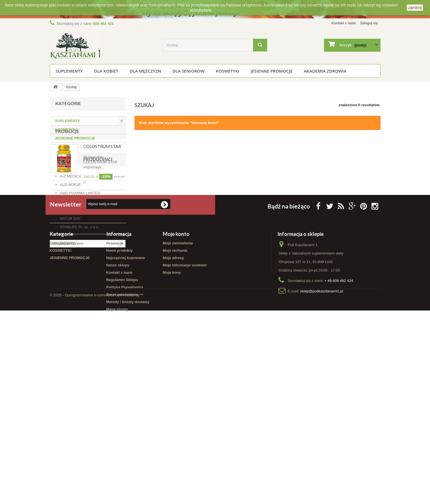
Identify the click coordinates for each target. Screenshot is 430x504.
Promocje (67, 158)
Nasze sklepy (118, 424)
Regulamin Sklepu (122, 439)
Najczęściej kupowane (126, 417)
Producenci (70, 246)
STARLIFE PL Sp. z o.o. (79, 311)
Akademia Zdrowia (325, 71)
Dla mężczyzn (145, 71)
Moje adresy (173, 417)
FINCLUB (67, 294)
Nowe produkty (120, 409)
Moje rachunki (175, 409)
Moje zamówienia (178, 402)
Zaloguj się (368, 23)
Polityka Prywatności (125, 446)
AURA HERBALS (74, 285)
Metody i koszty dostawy (128, 461)
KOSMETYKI (227, 71)
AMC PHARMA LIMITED (80, 277)
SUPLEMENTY (69, 71)
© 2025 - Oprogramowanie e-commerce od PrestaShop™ (97, 489)
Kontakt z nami (340, 23)
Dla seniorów (188, 71)
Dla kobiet (106, 71)
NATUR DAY (70, 302)
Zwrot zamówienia (122, 454)
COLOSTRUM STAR (102, 173)
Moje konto (176, 393)
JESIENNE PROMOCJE (271, 71)
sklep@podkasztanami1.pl (322, 450)
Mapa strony (117, 468)
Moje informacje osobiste (185, 424)
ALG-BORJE (70, 269)
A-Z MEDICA (70, 260)
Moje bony (172, 432)
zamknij (415, 8)
